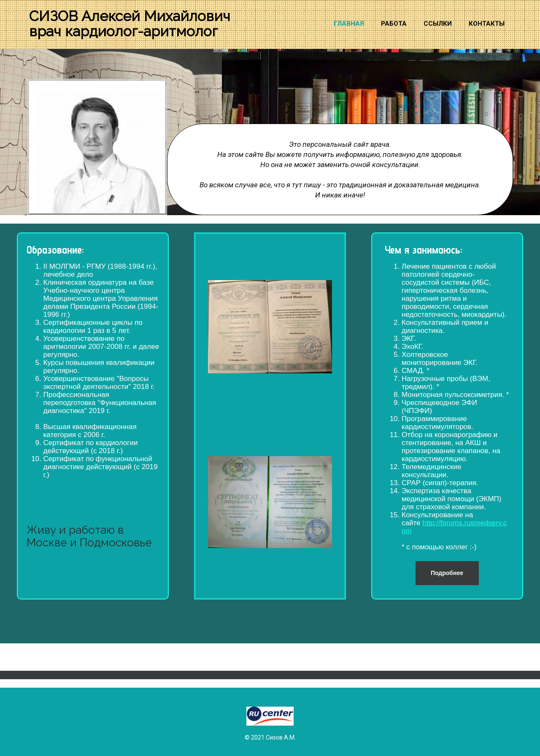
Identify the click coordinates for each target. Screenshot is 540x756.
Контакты (487, 24)
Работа (394, 24)
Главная (349, 24)
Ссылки (438, 24)
